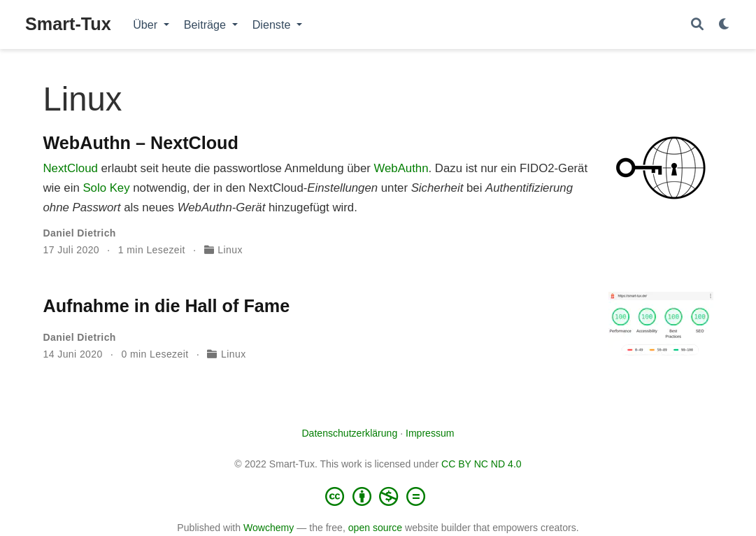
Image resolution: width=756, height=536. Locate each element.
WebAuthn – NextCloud (141, 143)
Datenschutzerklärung (349, 433)
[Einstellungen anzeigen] (725, 25)
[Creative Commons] (378, 496)
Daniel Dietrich (80, 233)
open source (375, 528)
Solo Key (106, 188)
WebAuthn (401, 168)
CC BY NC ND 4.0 (482, 464)
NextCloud (71, 168)
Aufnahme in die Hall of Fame (167, 306)
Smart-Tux (68, 24)
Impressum (430, 433)
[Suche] (697, 25)
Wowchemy (269, 528)
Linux (230, 250)
